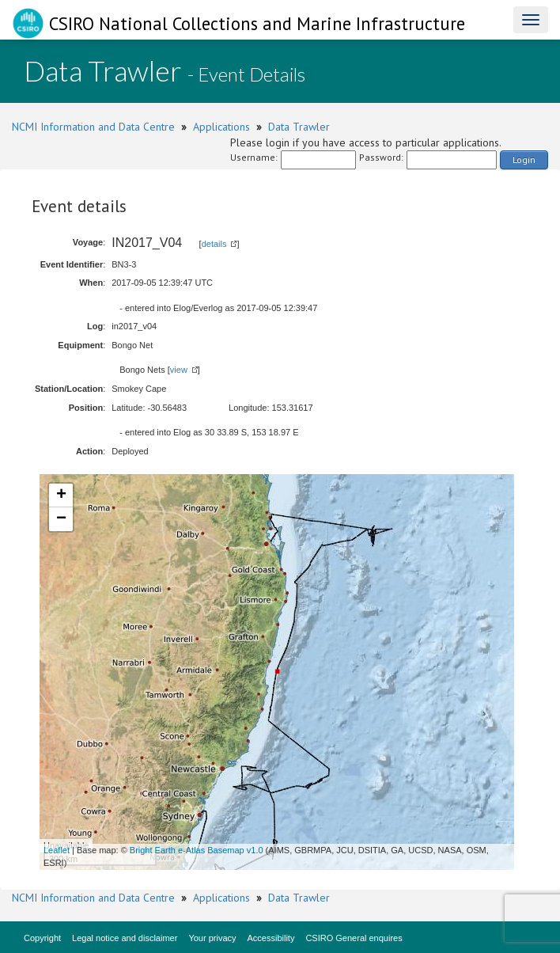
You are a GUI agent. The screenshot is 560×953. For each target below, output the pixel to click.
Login (524, 159)
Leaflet (57, 850)
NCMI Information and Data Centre (93, 127)
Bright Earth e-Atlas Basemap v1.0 (197, 850)
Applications (221, 127)
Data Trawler (299, 127)
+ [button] (61, 495)
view (179, 370)
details (214, 244)
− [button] (61, 519)
